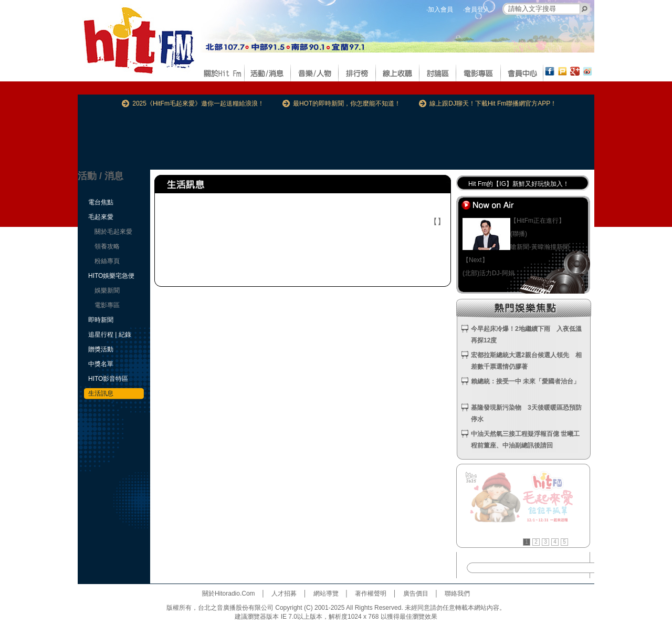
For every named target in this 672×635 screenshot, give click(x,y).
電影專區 (107, 305)
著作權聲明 (371, 594)
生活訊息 (101, 393)
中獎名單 (101, 364)
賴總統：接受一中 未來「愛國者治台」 (525, 381)
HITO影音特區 (108, 379)
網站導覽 (326, 594)
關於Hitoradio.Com (229, 594)
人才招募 (284, 594)
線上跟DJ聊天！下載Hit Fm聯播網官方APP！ (493, 103)
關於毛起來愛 (113, 232)
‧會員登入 (476, 9)
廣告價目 (416, 594)
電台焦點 (101, 202)
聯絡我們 (457, 594)
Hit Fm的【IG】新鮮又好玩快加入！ (519, 184)
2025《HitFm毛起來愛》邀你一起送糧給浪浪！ (198, 103)
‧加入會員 (440, 9)
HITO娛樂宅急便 (111, 276)
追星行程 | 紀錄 (110, 335)
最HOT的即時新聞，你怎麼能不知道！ (347, 103)
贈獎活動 (101, 349)
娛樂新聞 (107, 290)
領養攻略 (107, 246)
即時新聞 (101, 320)
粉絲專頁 (107, 261)
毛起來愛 (101, 217)
